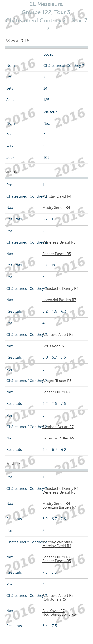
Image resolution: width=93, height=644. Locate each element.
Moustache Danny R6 (61, 289)
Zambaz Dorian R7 (58, 427)
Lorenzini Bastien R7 (59, 300)
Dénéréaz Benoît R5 (59, 242)
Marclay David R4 (57, 196)
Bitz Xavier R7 (54, 346)
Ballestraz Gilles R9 (58, 438)
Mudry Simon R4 (56, 208)
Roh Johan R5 (54, 599)
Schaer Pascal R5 (57, 254)
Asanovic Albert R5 (58, 335)
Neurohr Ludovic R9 (59, 615)
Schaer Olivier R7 (56, 392)
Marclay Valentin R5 (59, 542)
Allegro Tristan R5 (57, 381)
